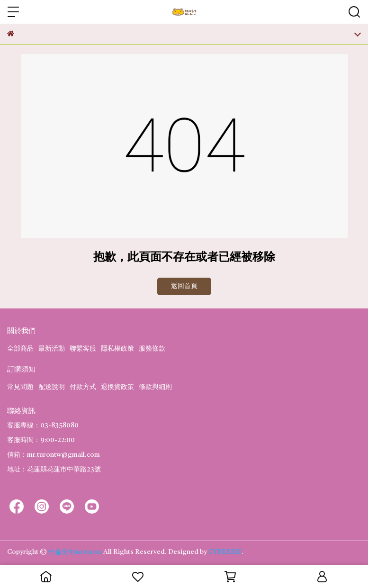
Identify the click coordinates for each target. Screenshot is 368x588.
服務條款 (152, 349)
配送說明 (52, 387)
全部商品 (20, 349)
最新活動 (52, 349)
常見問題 (20, 387)
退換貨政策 (117, 387)
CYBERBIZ (225, 552)
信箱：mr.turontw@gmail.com (54, 455)
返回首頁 (184, 286)
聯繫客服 (83, 349)
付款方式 (83, 387)
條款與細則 (155, 387)
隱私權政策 (117, 349)
